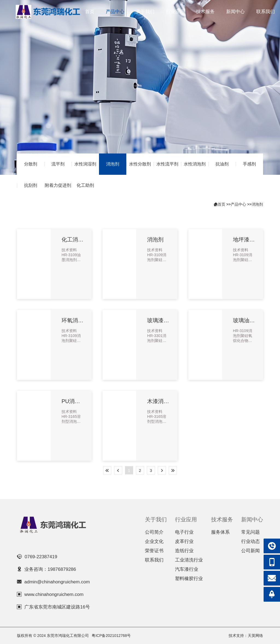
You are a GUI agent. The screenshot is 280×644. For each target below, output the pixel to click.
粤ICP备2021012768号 (111, 636)
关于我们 (145, 12)
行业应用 (175, 12)
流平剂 (58, 164)
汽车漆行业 (187, 569)
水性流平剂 (167, 164)
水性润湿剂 (85, 164)
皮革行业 (184, 541)
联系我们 (266, 12)
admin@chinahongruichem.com (57, 582)
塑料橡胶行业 (189, 579)
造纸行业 (184, 551)
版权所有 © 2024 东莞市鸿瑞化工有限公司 (53, 636)
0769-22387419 (41, 557)
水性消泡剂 (195, 164)
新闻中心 (235, 12)
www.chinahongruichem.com (54, 594)
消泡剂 (113, 164)
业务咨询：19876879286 (50, 569)
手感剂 (249, 164)
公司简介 (154, 532)
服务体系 (220, 532)
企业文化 (154, 541)
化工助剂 (85, 185)
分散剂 (31, 164)
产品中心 (115, 12)
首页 (90, 12)
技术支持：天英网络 (246, 636)
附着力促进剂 (58, 185)
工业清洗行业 (189, 560)
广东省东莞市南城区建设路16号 (57, 607)
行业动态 (250, 541)
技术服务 (205, 12)
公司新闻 (250, 551)
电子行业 (184, 532)
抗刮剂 (31, 185)
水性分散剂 (140, 164)
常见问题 (250, 532)
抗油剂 (222, 164)
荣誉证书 (154, 551)
